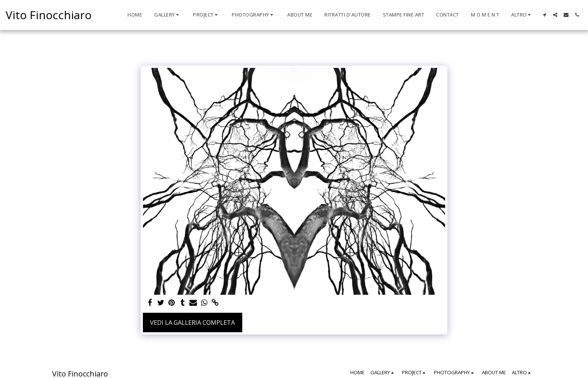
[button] (168, 15)
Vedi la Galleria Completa (192, 322)
